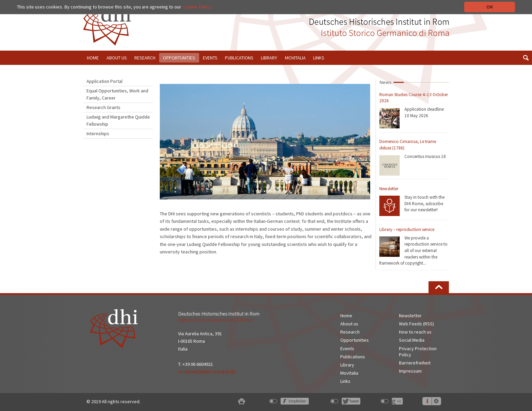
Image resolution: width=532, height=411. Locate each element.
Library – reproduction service (407, 229)
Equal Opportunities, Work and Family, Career (117, 94)
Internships (98, 133)
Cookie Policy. (197, 7)
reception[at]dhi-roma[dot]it (207, 372)
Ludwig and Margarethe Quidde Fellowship (118, 120)
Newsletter (389, 189)
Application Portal (104, 81)
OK (490, 7)
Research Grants (103, 107)
